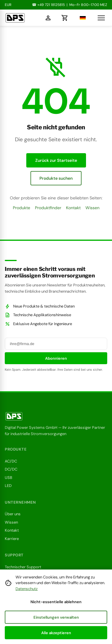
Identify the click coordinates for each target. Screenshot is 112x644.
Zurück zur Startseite (56, 160)
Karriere (12, 539)
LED (8, 486)
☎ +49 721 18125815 (48, 5)
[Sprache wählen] (81, 18)
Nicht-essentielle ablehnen (56, 602)
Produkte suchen (56, 178)
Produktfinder (48, 208)
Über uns (13, 514)
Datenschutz (27, 589)
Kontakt (73, 208)
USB (9, 478)
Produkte (22, 208)
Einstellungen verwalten (56, 617)
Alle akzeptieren (56, 633)
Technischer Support (23, 567)
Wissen (92, 208)
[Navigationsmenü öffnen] (101, 18)
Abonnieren (56, 358)
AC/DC (11, 461)
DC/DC (11, 469)
